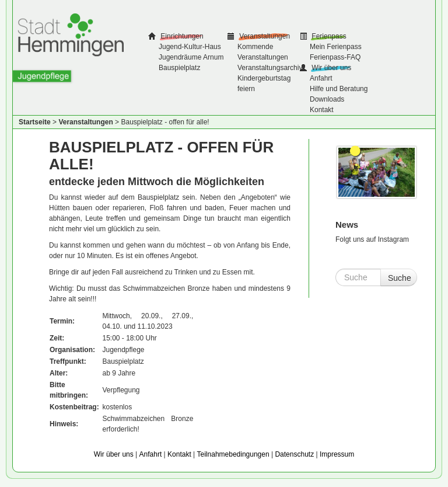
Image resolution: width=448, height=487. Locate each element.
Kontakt (322, 110)
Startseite (35, 122)
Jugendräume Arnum (191, 57)
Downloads (327, 99)
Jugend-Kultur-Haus (190, 47)
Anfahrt (321, 78)
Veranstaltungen (264, 36)
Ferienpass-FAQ (335, 57)
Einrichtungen (181, 36)
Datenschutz (294, 454)
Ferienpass (328, 36)
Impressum (337, 454)
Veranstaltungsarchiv (270, 68)
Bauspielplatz (179, 68)
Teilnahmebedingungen (233, 454)
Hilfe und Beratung (339, 89)
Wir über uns (330, 68)
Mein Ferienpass (336, 47)
